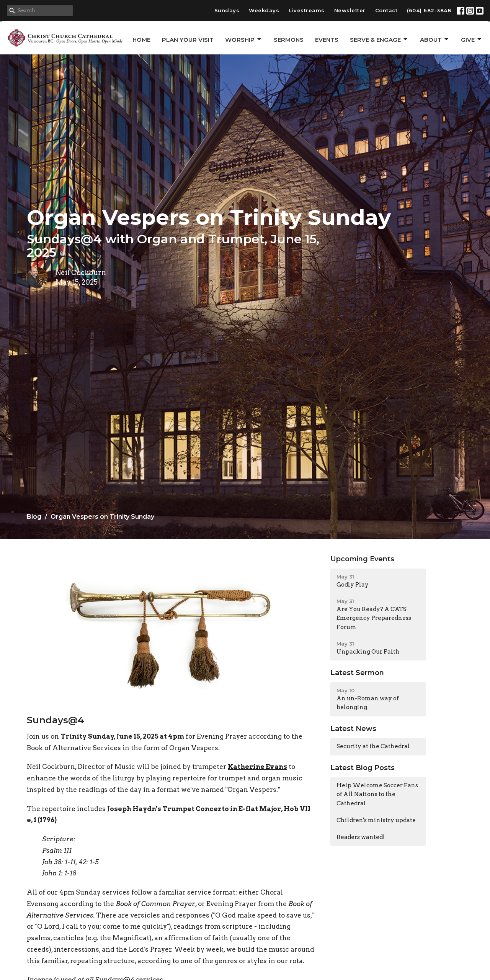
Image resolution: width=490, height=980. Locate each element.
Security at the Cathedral (373, 746)
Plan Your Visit (188, 40)
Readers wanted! (361, 837)
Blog (34, 517)
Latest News (353, 729)
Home (141, 40)
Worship (244, 39)
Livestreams (307, 10)
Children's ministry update (376, 820)
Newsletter (350, 10)
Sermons (289, 40)
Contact (386, 10)
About (435, 39)
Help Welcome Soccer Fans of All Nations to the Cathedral (377, 794)
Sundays (227, 10)
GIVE (472, 39)
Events (327, 40)
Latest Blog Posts (363, 768)
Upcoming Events (362, 559)
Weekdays (264, 10)
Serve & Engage (379, 39)
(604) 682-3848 (429, 10)
